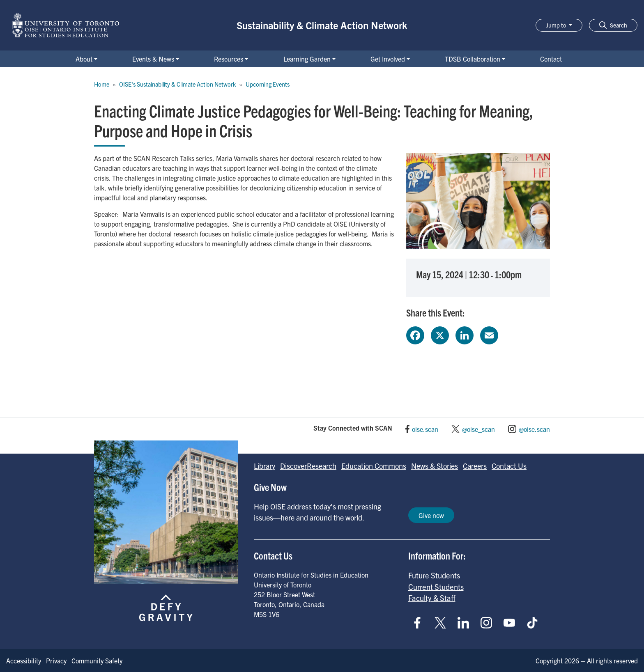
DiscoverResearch (308, 466)
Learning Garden (307, 59)
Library (264, 466)
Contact (551, 59)
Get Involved (388, 59)
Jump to (557, 25)
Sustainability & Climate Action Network (322, 25)
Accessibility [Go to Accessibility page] (24, 661)
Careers (475, 466)
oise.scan (425, 429)
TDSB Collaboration (473, 59)
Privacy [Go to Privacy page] (56, 661)
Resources (229, 59)
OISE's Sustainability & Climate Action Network (177, 84)
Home (102, 84)
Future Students (434, 575)
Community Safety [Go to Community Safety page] (97, 661)
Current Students (436, 587)
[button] (613, 25)
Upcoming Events (268, 84)
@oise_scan (478, 429)
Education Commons (374, 466)
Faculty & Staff (432, 598)
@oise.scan (534, 429)
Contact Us (509, 466)
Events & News (153, 59)
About (84, 59)
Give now (431, 515)
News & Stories (435, 466)
